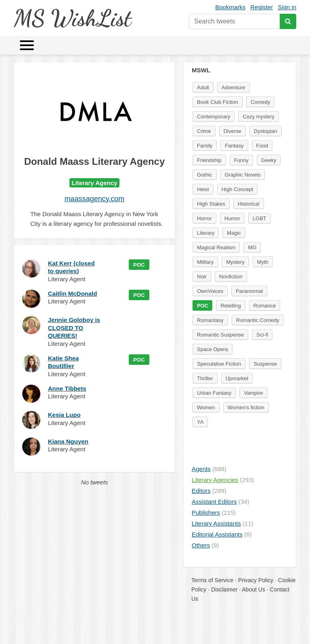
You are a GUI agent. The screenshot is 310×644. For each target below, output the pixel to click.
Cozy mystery (259, 117)
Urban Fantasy (214, 393)
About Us (253, 589)
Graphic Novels (243, 175)
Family (205, 146)
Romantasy (210, 320)
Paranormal (249, 291)
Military (205, 262)
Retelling (231, 306)
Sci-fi (262, 335)
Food (262, 146)
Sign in (287, 7)
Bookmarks (230, 7)
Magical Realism (216, 247)
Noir (202, 277)
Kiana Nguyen (68, 441)
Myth (263, 262)
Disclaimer (224, 589)
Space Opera (213, 349)
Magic (234, 233)
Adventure (234, 87)
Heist (203, 189)
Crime (204, 131)
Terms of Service (212, 580)
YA (200, 422)
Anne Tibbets (67, 388)
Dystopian (266, 131)
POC (139, 265)
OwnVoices (210, 291)
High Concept (238, 189)
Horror (204, 218)
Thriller (205, 378)
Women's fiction (246, 407)
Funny (241, 160)
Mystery (235, 262)
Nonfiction (231, 277)
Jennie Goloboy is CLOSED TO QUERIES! (74, 328)
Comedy (260, 102)
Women (206, 407)
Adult (203, 87)
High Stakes (211, 204)
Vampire (253, 393)
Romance (265, 306)
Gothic (205, 175)
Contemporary (214, 117)
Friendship (209, 160)
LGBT (260, 218)
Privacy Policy (256, 580)
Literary (206, 233)
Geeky (269, 160)
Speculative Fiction (219, 364)
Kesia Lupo (64, 415)
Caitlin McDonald (73, 294)
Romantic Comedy (258, 320)
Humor (232, 218)
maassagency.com (95, 199)
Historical (248, 204)
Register (262, 7)
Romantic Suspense (220, 335)
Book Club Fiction (218, 102)
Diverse (232, 131)
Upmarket (237, 378)
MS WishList (72, 18)
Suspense (265, 364)
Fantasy (234, 146)
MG (252, 247)
